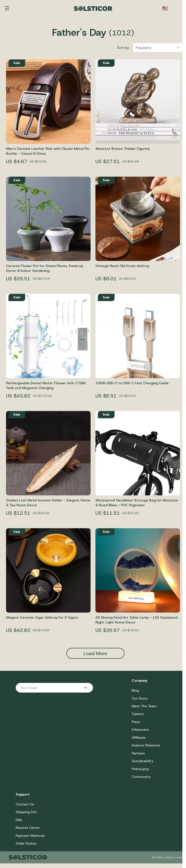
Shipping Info (26, 816)
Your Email (29, 690)
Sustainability (143, 765)
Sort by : (124, 50)
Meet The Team (144, 709)
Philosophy (140, 773)
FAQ (19, 824)
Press (136, 725)
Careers (138, 717)
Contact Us (25, 808)
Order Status (26, 848)
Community (141, 781)
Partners (138, 757)
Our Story (140, 701)
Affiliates (139, 741)
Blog (135, 693)
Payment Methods (30, 840)
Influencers (140, 733)
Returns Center (28, 832)
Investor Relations (146, 749)
